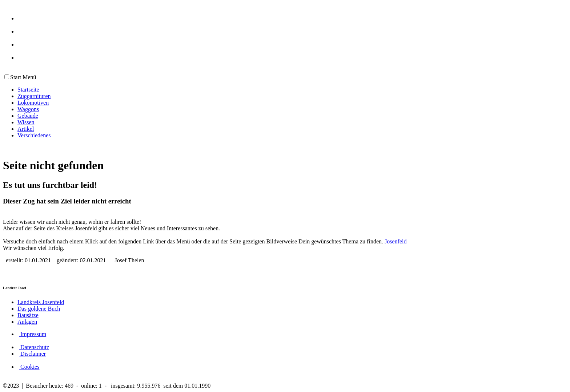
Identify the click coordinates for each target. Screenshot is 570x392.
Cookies (29, 367)
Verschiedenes (34, 135)
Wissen (26, 122)
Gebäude (28, 116)
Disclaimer (32, 354)
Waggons (28, 109)
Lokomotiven (33, 103)
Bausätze (28, 315)
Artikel (26, 129)
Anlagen (27, 322)
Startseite (28, 90)
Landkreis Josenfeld (41, 302)
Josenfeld (396, 241)
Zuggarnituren (34, 96)
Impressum (33, 334)
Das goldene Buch (39, 309)
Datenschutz (34, 347)
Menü (29, 77)
